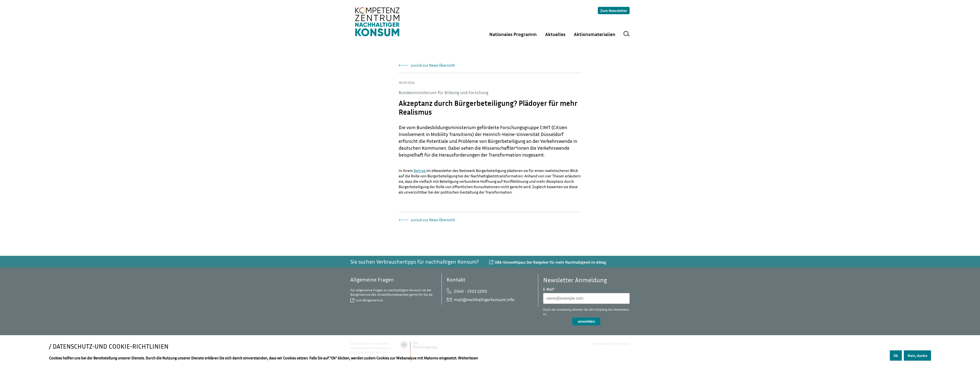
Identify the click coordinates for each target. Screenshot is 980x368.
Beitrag (420, 171)
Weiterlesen (468, 358)
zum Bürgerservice (369, 300)
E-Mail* (549, 289)
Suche (627, 34)
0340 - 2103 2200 (471, 291)
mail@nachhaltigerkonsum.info (484, 299)
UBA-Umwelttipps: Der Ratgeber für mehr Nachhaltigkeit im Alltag (550, 262)
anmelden (586, 321)
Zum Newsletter (614, 11)
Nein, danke (917, 356)
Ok (896, 356)
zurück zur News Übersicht (433, 65)
